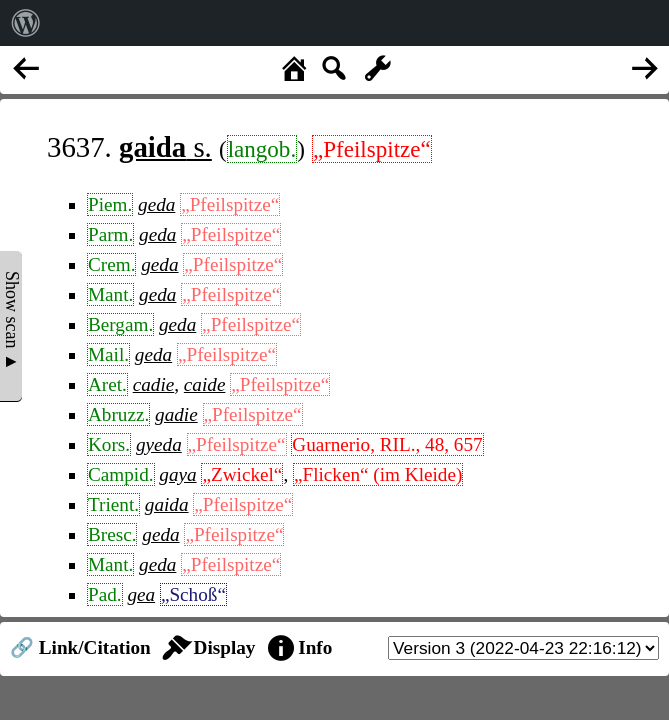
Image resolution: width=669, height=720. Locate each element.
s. (165, 147)
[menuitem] (26, 23)
